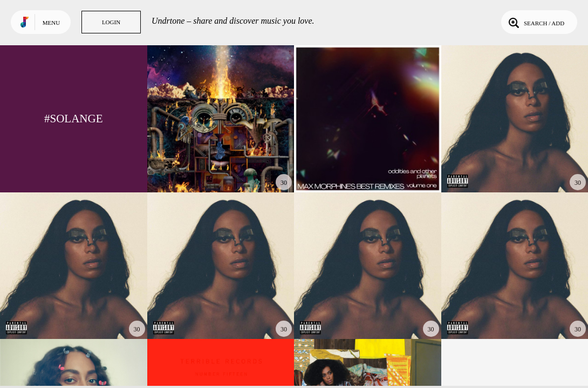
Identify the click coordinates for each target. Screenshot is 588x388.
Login (111, 22)
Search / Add (535, 22)
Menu (51, 23)
